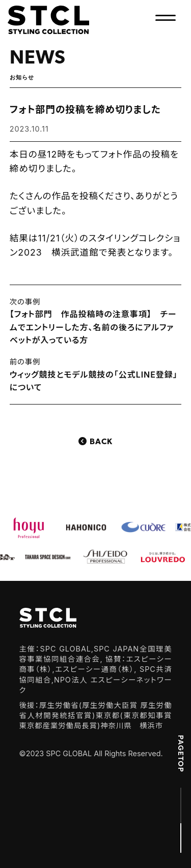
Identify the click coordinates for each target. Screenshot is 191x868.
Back (101, 442)
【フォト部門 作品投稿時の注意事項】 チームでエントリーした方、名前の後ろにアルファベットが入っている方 (93, 327)
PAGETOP (181, 754)
